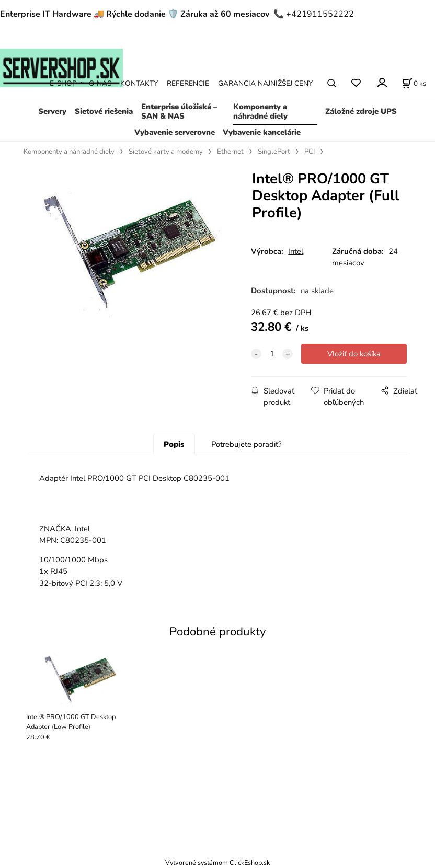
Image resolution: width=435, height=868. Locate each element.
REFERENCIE (188, 83)
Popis (174, 444)
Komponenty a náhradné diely (260, 111)
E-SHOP (63, 83)
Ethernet (230, 152)
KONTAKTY (139, 83)
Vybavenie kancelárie (262, 132)
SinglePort (274, 152)
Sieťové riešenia (104, 111)
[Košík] (414, 83)
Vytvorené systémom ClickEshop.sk (217, 863)
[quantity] (272, 354)
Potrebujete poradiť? (247, 444)
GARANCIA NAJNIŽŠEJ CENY (265, 83)
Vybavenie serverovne (175, 132)
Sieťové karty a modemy (166, 152)
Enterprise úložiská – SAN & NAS (179, 111)
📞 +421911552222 (314, 14)
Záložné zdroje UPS (361, 111)
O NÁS (100, 83)
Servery (52, 111)
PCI (310, 152)
